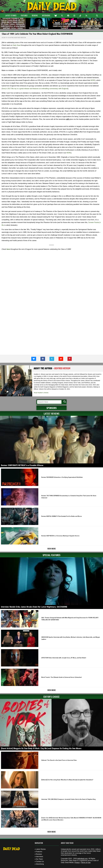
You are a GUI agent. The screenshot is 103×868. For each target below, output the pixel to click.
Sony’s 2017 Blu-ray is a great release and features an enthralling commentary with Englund (35, 89)
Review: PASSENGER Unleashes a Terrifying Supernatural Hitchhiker (62, 477)
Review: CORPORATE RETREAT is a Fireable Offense (22, 465)
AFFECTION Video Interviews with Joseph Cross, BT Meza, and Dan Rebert (64, 658)
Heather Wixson (20, 38)
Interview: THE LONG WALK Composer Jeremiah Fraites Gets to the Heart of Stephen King (68, 799)
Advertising (40, 864)
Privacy (77, 862)
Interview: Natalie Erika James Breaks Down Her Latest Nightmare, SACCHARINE (34, 607)
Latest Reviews (52, 413)
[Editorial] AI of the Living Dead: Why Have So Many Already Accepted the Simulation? (67, 780)
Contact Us (40, 861)
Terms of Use (86, 862)
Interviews (46, 15)
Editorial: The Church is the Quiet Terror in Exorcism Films (59, 760)
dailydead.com (82, 859)
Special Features (51, 555)
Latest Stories (11, 15)
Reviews (35, 15)
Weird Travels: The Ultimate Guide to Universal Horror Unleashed (61, 677)
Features (24, 15)
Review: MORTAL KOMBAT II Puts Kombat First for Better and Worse (62, 516)
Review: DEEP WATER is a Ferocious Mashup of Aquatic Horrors (60, 536)
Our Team (39, 859)
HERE (93, 80)
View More (52, 549)
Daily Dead (17, 45)
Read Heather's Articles (41, 393)
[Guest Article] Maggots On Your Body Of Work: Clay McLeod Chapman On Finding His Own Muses (41, 748)
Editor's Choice (51, 697)
